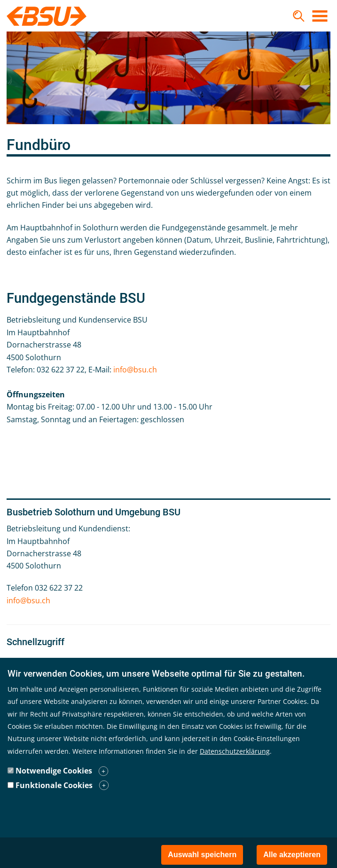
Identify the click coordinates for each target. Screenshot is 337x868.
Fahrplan (34, 661)
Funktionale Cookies (54, 800)
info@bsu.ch (135, 370)
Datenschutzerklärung (235, 766)
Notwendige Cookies (54, 786)
